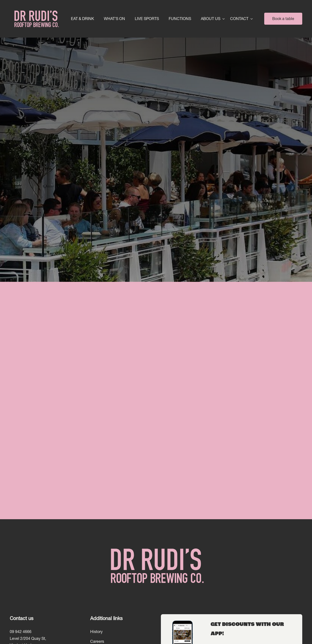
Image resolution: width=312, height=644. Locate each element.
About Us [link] (211, 19)
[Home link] (36, 19)
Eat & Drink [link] (83, 19)
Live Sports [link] (147, 19)
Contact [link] (239, 19)
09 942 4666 (21, 632)
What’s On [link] (114, 19)
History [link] (96, 632)
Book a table (283, 19)
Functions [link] (180, 19)
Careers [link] (97, 641)
